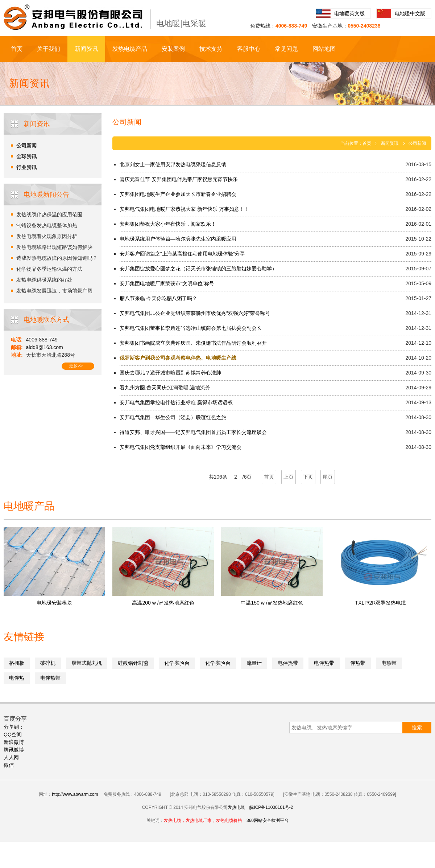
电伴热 (17, 678)
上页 (289, 477)
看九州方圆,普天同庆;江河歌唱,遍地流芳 (165, 388)
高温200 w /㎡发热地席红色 (163, 603)
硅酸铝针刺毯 (133, 663)
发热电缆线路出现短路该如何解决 (54, 247)
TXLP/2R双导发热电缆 (381, 603)
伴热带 (358, 663)
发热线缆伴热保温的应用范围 (49, 214)
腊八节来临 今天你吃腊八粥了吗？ (158, 298)
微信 (9, 765)
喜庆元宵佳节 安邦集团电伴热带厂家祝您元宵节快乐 (179, 179)
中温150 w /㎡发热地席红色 (272, 603)
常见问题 (286, 49)
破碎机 (48, 663)
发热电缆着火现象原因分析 (47, 236)
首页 (17, 49)
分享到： (14, 727)
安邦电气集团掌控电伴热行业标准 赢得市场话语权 (176, 402)
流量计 (254, 663)
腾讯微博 (14, 750)
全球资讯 (26, 156)
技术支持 (211, 49)
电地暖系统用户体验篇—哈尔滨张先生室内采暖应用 (178, 239)
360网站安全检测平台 (268, 820)
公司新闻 (26, 146)
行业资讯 (26, 167)
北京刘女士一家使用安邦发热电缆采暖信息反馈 (173, 164)
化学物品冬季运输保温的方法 (49, 269)
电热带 (389, 663)
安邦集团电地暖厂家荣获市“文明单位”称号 (167, 283)
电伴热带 (288, 663)
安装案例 (173, 49)
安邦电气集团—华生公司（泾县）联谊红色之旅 (173, 417)
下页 (308, 477)
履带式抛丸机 (87, 663)
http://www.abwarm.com (75, 794)
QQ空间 (13, 734)
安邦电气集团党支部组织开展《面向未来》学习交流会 (181, 447)
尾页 (328, 477)
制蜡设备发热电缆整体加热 (47, 225)
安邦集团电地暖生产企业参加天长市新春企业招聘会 (178, 194)
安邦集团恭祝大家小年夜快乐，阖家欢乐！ (168, 224)
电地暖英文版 (349, 13)
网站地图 (324, 49)
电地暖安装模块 (54, 603)
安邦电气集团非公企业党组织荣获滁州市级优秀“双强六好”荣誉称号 (195, 313)
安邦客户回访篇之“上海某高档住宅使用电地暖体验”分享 (182, 254)
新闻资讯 (86, 49)
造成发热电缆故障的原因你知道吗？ (57, 258)
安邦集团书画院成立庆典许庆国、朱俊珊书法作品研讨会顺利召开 (193, 343)
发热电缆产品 (130, 49)
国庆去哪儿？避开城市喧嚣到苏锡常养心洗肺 (170, 373)
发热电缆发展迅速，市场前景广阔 (54, 291)
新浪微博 (14, 742)
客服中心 (249, 49)
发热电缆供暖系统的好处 (44, 280)
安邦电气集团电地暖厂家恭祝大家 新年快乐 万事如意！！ (185, 209)
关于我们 (49, 49)
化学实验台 (177, 663)
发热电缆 (236, 807)
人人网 (11, 757)
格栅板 (17, 663)
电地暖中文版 (410, 13)
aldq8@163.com (45, 347)
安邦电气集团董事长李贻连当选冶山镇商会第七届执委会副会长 (191, 328)
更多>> (76, 366)
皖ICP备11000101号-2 (271, 807)
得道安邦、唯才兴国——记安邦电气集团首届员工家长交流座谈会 (193, 432)
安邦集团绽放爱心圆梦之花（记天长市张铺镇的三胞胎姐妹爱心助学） (198, 269)
